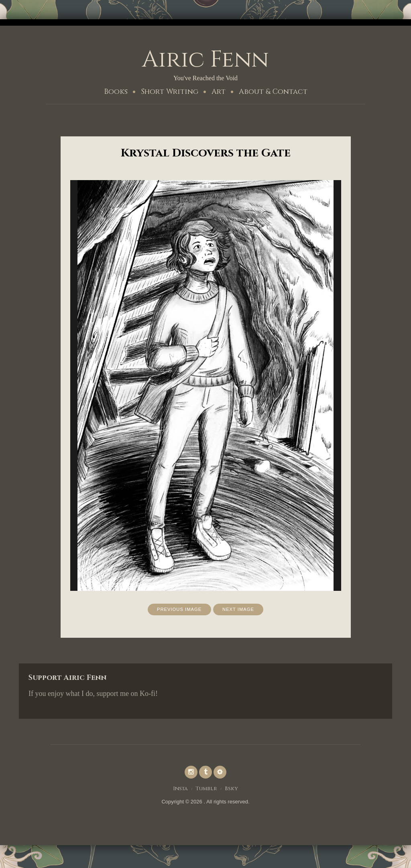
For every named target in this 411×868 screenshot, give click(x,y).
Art (219, 92)
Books (116, 92)
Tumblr (207, 790)
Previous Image (178, 610)
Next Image (240, 610)
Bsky (232, 790)
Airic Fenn (205, 59)
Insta (180, 790)
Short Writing (170, 92)
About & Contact (273, 92)
